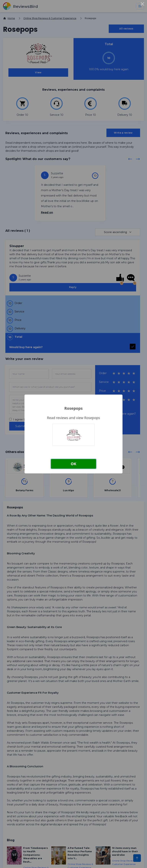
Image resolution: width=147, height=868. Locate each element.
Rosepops (73, 408)
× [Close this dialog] (142, 5)
